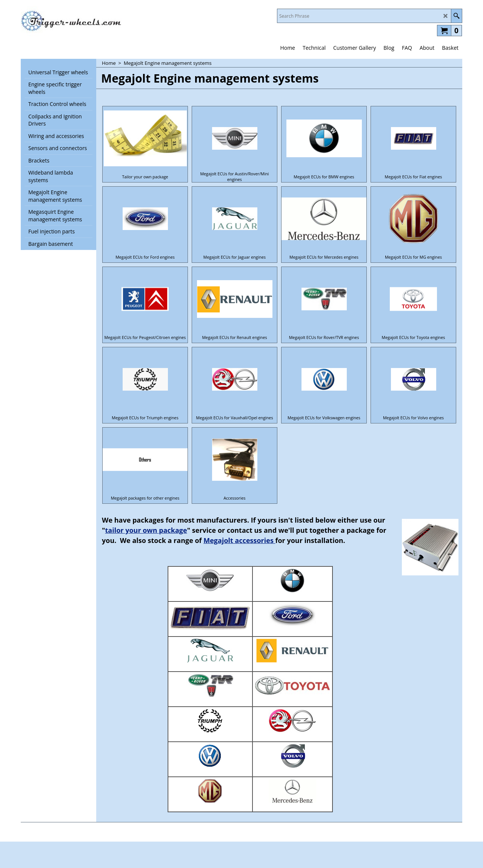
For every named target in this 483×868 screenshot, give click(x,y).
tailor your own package (146, 530)
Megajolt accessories (239, 540)
